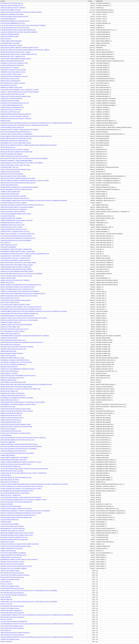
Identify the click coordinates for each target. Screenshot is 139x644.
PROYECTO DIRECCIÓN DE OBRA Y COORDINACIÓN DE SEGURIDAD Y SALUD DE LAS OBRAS (25, 181)
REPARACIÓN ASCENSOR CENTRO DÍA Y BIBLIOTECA (14, 540)
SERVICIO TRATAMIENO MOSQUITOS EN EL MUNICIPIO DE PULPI (17, 289)
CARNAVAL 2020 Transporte (7, 542)
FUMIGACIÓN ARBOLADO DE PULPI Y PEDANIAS (13, 8)
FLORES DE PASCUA (6, 475)
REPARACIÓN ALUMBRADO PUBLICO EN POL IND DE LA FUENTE (17, 533)
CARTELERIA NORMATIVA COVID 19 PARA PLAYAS (13, 451)
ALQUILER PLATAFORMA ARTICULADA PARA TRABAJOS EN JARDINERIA (19, 32)
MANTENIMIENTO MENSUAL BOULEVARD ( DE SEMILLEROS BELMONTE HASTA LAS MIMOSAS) (25, 336)
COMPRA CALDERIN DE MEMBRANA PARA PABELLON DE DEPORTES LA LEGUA (21, 462)
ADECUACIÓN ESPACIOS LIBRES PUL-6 (11, 467)
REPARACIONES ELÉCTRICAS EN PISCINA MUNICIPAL (14, 141)
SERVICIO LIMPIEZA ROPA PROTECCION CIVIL (12, 61)
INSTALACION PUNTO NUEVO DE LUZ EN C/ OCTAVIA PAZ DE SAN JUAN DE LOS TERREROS (24, 158)
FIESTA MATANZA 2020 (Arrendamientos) (11, 345)
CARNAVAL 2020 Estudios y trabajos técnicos (11, 611)
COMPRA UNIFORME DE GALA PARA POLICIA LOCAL (14, 229)
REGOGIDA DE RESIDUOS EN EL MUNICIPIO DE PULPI (14, 17)
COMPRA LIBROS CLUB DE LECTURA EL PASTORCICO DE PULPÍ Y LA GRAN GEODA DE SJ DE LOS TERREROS (29, 591)
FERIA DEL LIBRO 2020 (6, 600)
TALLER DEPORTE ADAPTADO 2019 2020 (11, 431)
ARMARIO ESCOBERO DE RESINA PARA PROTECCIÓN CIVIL (16, 114)
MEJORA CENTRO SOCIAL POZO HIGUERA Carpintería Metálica (16, 387)
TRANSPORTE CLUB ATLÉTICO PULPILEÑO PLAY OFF (14, 63)
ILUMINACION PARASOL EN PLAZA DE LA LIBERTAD (14, 203)
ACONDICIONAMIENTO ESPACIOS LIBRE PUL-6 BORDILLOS (16, 267)
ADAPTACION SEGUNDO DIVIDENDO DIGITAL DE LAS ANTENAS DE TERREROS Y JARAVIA (23, 500)
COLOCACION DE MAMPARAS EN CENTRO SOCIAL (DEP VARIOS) (17, 453)
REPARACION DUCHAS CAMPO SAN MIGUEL (12, 471)
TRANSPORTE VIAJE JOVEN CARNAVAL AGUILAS (13, 72)
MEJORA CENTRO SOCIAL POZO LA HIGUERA (12, 564)
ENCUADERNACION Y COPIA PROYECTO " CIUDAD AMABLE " (16, 256)
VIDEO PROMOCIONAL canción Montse (10, 43)
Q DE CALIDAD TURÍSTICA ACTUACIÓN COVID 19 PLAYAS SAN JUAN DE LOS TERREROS (23, 26)
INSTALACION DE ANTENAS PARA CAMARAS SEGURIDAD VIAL (16, 502)
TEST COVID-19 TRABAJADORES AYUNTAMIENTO (13, 553)
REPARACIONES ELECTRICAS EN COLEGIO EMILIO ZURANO (16, 139)
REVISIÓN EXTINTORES (7, 504)
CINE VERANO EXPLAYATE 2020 (9, 85)
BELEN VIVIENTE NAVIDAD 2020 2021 (10, 303)
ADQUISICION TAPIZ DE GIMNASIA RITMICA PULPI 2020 (15, 103)
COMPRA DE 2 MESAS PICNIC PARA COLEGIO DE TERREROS (16, 325)
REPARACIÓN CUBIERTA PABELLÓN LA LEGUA (12, 358)
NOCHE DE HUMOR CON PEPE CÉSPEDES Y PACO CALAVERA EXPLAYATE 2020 (21, 307)
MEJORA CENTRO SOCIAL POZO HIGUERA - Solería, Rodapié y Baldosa (18, 263)
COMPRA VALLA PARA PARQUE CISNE (10, 327)
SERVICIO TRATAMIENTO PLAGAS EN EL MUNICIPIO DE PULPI (16, 190)
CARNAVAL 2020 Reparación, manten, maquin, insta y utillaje (15, 165)
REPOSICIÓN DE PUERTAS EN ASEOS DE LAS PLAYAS (14, 329)
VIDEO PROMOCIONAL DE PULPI (9, 245)
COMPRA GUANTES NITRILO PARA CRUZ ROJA (12, 94)
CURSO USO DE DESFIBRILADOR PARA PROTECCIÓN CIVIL (16, 132)
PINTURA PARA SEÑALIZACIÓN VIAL (10, 400)
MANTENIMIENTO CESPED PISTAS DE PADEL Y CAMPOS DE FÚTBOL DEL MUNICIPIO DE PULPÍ (25, 254)
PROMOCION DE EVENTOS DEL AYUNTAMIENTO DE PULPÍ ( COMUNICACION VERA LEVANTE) (24, 125)
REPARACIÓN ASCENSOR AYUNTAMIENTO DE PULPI (14, 537)
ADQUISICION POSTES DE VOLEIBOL (10, 101)
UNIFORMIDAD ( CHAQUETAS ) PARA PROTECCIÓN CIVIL (15, 360)
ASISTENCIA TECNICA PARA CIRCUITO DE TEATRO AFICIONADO (17, 347)
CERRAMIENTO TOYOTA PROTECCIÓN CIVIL (12, 3)
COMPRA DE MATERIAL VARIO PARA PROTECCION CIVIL (15, 198)
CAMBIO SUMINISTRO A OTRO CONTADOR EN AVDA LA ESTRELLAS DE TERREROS (22, 163)
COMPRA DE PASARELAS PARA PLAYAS (11, 322)
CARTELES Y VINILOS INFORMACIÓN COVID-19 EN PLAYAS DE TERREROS (20, 92)
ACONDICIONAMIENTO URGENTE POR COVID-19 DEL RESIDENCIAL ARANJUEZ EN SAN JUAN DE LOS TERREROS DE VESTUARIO (34, 311)
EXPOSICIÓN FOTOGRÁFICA (8, 216)
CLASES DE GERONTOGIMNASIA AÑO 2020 (12, 105)
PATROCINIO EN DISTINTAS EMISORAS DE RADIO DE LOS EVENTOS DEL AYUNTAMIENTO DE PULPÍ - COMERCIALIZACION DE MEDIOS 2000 (36, 123)
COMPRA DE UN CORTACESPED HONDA (11, 506)
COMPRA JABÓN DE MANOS (8, 455)
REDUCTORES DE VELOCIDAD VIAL (10, 482)
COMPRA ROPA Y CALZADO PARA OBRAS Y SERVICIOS (15, 116)
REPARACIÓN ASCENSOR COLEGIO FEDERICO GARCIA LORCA (17, 535)
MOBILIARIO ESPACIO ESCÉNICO (9, 367)
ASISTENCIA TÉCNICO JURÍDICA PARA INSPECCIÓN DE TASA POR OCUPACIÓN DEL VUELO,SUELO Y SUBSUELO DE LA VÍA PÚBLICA (34, 484)
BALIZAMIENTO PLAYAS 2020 (8, 407)
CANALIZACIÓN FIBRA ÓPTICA (8, 19)
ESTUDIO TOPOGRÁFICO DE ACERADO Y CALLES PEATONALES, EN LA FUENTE (21, 489)
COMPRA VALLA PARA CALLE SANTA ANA (11, 110)
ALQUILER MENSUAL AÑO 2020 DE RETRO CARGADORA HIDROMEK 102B (19, 314)
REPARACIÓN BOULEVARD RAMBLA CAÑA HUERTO (14, 460)
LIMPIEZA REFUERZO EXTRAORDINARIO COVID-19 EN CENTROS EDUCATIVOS (21, 285)
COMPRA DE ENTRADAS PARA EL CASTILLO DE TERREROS (16, 240)
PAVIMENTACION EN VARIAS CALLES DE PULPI (13, 393)
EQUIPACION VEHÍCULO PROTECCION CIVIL (12, 6)
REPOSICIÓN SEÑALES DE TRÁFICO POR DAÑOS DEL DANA (16, 478)
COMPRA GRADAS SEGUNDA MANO (10, 194)
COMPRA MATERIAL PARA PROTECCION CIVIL (12, 108)
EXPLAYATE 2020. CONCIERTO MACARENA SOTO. (13, 365)
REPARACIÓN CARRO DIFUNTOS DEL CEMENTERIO (14, 209)
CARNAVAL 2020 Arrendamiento (8, 356)
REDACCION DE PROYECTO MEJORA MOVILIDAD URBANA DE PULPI (18, 183)
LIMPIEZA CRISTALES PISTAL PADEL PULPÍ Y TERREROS (15, 280)
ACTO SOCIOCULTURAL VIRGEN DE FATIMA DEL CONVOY (15, 305)
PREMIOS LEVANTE (5, 121)
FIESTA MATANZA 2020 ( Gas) (8, 147)
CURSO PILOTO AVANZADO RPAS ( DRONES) (12, 526)
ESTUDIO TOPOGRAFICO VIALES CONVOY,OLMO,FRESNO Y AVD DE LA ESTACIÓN (22, 486)
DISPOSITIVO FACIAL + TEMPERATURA (10, 495)
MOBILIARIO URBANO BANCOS (8, 380)
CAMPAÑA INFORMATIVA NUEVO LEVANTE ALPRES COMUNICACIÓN (18, 30)
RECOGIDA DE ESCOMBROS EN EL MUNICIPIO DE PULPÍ (15, 21)
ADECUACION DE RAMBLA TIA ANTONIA (11, 10)
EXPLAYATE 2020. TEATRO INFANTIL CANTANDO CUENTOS (16, 433)
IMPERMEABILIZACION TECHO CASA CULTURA (12, 225)
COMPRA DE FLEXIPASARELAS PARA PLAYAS (12, 378)
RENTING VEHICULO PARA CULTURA (10, 79)
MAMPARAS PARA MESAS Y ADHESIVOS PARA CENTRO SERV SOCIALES (19, 444)
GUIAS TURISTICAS (5, 243)
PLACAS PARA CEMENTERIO (8, 442)
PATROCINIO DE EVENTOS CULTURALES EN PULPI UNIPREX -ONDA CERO (20, 544)
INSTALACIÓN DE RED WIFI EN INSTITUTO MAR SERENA (15, 493)
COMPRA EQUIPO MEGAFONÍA (8, 351)
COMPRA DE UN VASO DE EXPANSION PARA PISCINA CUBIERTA (17, 272)
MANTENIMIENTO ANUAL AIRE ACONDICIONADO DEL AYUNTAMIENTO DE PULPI (21, 309)
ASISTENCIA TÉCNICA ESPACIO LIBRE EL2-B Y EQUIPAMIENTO (17, 134)
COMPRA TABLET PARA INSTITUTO (9, 185)
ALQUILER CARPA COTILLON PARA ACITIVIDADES (13, 196)
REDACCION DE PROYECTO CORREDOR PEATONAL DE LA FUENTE (18, 178)
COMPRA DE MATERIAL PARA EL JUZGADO (11, 227)
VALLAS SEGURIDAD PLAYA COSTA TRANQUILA (13, 331)
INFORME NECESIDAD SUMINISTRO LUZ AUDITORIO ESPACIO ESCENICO (19, 187)
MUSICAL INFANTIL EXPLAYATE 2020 (10, 298)
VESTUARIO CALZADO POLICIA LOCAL (10, 112)
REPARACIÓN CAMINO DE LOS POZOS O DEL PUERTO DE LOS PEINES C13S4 (20, 389)
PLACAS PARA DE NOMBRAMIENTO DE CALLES (13, 23)
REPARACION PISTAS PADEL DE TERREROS (12, 174)
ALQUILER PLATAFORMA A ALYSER (9, 37)
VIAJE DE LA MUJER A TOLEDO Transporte (11, 74)
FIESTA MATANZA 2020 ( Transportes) (10, 68)
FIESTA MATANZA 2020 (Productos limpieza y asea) (13, 340)
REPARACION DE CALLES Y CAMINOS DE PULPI (13, 57)
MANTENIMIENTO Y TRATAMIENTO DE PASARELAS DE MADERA (17, 398)
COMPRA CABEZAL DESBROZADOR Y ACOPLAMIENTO (14, 458)
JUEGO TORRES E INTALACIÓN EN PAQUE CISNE (13, 382)
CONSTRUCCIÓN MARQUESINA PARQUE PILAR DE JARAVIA (16, 214)
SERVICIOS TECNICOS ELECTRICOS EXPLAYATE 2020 (14, 156)
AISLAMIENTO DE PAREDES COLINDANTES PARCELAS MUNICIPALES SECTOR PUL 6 (22, 205)
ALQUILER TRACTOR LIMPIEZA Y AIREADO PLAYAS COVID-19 (16, 509)
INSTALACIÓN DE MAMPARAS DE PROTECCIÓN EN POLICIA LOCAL (18, 440)
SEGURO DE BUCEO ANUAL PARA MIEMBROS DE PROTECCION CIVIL (18, 376)
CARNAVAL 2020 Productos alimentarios (10, 172)
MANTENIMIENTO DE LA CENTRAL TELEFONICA (13, 529)
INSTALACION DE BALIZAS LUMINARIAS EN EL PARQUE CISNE (16, 152)
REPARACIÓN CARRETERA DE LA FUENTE (11, 45)
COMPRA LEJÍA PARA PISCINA (8, 278)
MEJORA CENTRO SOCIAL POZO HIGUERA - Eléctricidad (15, 150)
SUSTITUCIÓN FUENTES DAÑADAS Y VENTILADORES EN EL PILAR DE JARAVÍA (21, 498)
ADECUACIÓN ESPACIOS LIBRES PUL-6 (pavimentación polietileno (17, 207)
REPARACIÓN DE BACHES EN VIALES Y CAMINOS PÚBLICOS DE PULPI (19, 54)
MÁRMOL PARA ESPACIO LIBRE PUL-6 (10, 334)
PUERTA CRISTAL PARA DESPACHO (10, 371)
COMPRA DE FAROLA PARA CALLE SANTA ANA (12, 531)
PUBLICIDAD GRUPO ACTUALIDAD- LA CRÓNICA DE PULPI (15, 258)
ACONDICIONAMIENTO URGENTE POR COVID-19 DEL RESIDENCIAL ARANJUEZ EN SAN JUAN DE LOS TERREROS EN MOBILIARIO (34, 201)
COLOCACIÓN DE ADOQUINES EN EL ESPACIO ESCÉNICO (15, 260)
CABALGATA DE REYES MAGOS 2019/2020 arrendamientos (15, 575)
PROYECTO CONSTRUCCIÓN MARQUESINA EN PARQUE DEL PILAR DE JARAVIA (21, 513)
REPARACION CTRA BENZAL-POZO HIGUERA (12, 14)
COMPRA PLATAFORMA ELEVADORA (10, 34)
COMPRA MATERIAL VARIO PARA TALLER (11, 557)
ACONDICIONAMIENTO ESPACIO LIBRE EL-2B (12, 127)
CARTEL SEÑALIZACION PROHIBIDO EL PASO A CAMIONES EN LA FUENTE (20, 90)
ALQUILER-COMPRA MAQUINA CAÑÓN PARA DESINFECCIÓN (16, 518)
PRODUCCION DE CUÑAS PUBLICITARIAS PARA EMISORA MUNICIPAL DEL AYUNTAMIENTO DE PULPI (26, 385)
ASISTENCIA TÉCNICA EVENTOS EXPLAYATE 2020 (13, 349)
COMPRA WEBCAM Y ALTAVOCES (9, 373)
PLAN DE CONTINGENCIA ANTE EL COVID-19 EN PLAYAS (15, 28)
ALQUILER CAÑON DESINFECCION (9, 520)
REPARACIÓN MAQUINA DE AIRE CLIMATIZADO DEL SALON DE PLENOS (19, 296)
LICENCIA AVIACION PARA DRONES (10, 524)
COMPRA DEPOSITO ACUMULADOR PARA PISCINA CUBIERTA (16, 269)
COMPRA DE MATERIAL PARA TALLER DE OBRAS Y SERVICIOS (17, 221)
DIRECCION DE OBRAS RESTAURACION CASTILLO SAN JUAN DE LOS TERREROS (21, 274)
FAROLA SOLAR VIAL (6, 39)
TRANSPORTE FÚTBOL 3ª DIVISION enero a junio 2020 (14, 76)
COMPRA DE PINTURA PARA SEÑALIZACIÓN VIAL (13, 396)
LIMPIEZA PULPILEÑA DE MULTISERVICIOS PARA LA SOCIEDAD (17, 411)
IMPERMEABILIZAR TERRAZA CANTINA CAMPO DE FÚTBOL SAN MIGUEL (19, 560)
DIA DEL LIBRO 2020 (6, 582)
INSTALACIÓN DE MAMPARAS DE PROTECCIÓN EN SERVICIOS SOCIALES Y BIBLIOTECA (23, 438)
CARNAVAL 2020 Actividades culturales (10, 571)
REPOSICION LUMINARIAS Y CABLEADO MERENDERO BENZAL (17, 161)
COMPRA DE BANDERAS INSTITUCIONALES (12, 549)
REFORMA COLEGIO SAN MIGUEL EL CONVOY (12, 562)
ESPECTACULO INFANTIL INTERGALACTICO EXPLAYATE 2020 (16, 427)
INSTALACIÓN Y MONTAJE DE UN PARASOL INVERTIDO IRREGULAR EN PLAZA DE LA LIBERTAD (25, 50)
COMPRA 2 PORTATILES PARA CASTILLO (11, 420)
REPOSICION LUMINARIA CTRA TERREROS (12, 154)
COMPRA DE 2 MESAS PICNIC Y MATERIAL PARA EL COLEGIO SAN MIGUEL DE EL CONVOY (24, 318)
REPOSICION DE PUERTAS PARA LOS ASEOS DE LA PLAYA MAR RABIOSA (19, 320)
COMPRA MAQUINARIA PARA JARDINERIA (11, 218)
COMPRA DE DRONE (6, 522)
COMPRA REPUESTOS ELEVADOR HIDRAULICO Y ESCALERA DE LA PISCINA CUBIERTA (23, 402)
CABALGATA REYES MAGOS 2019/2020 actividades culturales (16, 59)
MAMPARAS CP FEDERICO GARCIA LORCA (11, 88)
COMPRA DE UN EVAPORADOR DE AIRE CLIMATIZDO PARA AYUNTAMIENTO (20, 291)
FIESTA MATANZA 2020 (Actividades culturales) (12, 626)
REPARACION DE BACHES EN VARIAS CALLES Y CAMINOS (15, 52)
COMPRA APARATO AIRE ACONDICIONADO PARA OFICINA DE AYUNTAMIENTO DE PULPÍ (23, 294)
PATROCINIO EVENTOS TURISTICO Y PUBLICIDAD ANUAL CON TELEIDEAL (19, 130)
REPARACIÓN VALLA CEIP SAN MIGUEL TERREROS (14, 568)
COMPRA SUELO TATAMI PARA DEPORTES (11, 99)
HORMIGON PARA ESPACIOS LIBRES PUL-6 (12, 223)
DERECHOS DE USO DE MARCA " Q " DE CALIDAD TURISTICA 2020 (17, 234)
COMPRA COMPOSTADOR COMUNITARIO (11, 41)
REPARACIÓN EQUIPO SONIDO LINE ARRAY (12, 354)
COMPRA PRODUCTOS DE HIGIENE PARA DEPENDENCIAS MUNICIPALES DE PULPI (22, 342)
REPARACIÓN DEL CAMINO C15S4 (9, 391)
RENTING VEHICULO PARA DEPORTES (10, 81)
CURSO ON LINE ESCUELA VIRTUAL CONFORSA (13, 212)
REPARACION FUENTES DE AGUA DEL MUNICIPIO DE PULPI (16, 464)
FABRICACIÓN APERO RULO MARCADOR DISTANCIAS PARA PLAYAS (18, 515)
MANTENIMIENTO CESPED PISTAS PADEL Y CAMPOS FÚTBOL (16, 249)
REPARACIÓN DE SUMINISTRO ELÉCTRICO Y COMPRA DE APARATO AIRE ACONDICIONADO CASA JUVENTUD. (29, 145)
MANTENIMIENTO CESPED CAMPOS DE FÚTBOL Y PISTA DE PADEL (18, 252)
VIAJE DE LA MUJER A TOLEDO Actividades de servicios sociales (16, 276)
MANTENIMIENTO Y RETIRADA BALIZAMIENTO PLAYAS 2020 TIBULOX (18, 404)
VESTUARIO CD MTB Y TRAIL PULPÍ (10, 167)
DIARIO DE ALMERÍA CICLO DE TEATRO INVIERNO (13, 176)
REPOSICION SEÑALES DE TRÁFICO (10, 480)
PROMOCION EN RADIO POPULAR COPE (11, 416)
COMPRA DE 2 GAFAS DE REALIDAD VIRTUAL (12, 418)
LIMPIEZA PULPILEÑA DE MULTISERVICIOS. (12, 413)
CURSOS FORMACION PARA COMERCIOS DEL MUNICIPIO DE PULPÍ (18, 238)
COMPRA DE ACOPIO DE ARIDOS (9, 338)
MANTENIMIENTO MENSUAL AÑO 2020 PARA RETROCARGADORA (17, 316)
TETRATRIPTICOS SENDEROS (8, 247)
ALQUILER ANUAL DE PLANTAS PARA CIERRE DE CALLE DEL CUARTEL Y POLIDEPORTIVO (24, 473)
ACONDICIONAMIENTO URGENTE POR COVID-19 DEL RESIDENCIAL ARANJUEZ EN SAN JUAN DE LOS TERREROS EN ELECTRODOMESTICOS (37, 615)
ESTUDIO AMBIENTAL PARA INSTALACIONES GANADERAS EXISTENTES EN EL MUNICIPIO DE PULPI (26, 136)
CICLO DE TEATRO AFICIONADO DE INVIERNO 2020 (14, 595)
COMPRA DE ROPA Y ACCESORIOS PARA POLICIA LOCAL (15, 232)
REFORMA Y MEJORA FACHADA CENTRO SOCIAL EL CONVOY (16, 566)
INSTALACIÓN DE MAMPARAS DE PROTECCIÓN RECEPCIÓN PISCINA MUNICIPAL (21, 447)
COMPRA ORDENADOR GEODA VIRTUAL (11, 422)
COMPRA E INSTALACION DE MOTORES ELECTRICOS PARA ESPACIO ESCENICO (21, 12)
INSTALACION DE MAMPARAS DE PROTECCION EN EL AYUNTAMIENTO (19, 449)
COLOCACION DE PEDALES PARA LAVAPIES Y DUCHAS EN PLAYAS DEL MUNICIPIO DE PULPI (24, 469)
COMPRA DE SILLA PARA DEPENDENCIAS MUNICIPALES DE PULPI (17, 369)
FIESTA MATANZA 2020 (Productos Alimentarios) (12, 573)
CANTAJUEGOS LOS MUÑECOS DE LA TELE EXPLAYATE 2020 (16, 362)
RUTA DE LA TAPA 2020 (6, 584)
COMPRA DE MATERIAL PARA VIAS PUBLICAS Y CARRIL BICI (16, 119)
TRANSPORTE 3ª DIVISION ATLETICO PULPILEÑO (13, 70)
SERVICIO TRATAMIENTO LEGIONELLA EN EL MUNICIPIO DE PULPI (18, 287)
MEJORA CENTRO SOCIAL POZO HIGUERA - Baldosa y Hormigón (17, 265)
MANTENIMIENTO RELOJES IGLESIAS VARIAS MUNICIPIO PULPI (17, 491)
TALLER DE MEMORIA (6, 436)
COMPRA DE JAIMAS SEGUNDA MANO (10, 192)
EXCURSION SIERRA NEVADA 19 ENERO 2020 (12, 65)
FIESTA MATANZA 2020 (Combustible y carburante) (13, 83)
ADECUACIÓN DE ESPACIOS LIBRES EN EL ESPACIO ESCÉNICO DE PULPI (19, 48)
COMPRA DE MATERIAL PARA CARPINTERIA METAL (14, 555)
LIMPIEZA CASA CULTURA (7, 283)
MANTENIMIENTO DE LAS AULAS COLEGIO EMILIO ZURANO (16, 143)
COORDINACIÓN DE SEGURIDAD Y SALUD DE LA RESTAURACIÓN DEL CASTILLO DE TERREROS (25, 511)
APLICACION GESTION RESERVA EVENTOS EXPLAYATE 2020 (16, 236)
